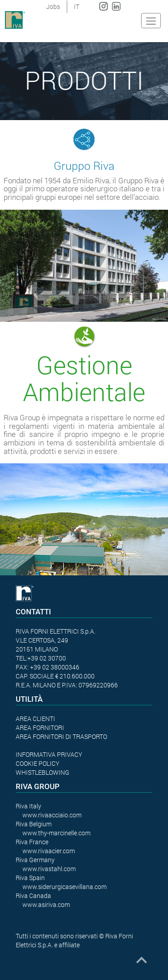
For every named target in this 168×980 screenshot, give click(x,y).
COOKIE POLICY (38, 763)
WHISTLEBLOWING (43, 772)
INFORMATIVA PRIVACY (49, 754)
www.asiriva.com (46, 904)
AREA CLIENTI (35, 719)
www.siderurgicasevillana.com (65, 887)
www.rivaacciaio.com (52, 815)
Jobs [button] (53, 6)
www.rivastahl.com (49, 869)
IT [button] (77, 6)
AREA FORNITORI (40, 727)
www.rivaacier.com (49, 851)
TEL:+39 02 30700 (41, 658)
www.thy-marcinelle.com (56, 833)
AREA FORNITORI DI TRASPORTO (61, 736)
